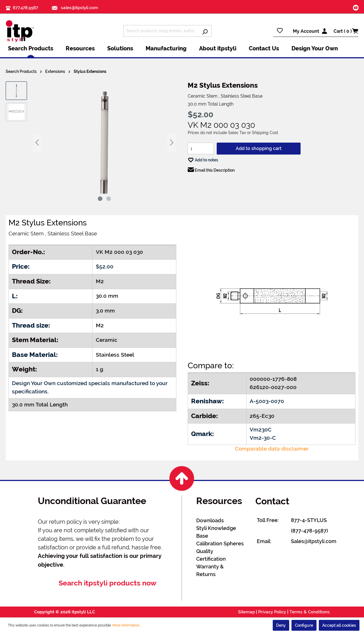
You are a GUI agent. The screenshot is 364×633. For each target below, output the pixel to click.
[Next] (172, 142)
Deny (281, 625)
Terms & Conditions (310, 612)
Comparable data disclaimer (272, 449)
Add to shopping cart (259, 148)
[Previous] (37, 142)
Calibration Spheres (220, 543)
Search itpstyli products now (107, 583)
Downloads (210, 520)
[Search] (205, 31)
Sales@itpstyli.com (314, 541)
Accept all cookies (339, 625)
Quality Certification (211, 555)
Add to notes (203, 159)
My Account (306, 31)
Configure (304, 625)
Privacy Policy (272, 612)
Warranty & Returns (210, 570)
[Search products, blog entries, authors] (161, 31)
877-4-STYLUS (309, 520)
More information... (127, 625)
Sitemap (246, 612)
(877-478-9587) (309, 531)
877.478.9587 (25, 8)
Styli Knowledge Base (216, 532)
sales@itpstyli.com (75, 8)
